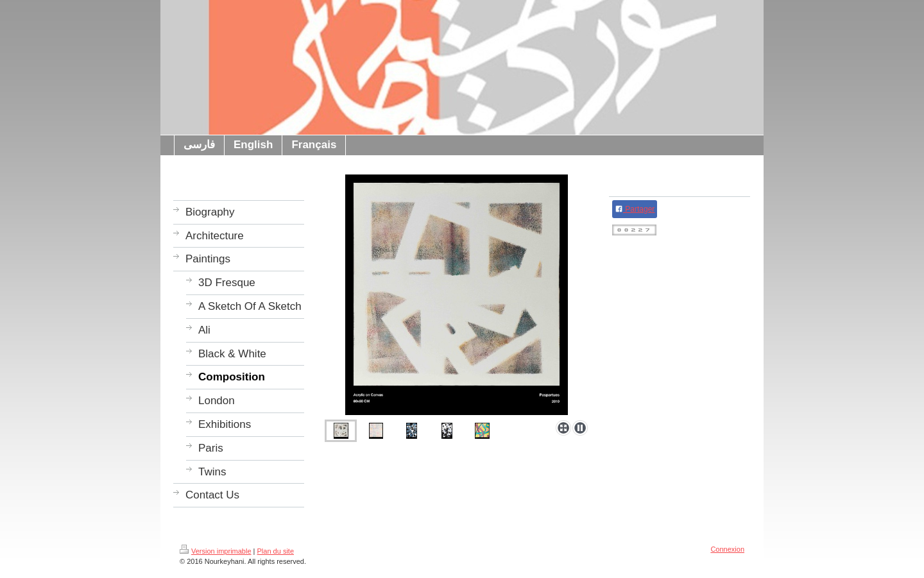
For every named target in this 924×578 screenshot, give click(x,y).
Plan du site (276, 551)
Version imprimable (216, 551)
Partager (635, 209)
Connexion (727, 549)
